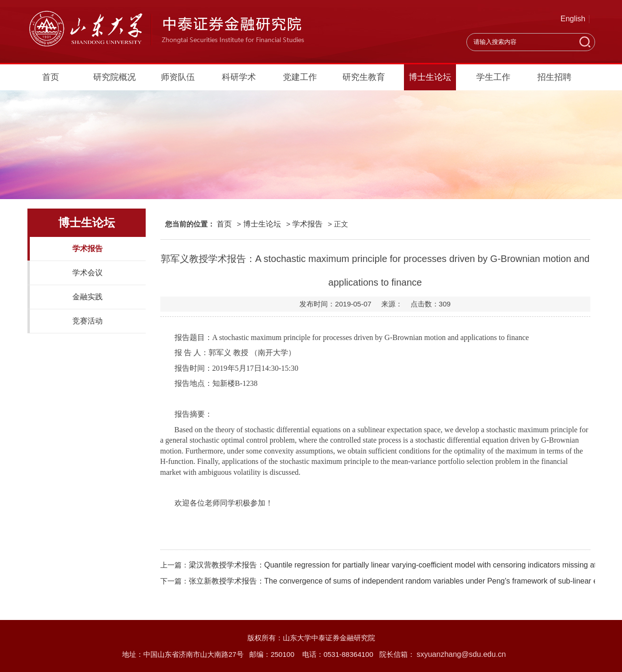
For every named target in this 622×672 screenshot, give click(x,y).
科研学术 (239, 77)
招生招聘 (554, 77)
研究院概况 (114, 77)
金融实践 (88, 297)
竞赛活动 (88, 321)
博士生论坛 (430, 77)
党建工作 (300, 77)
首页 (51, 77)
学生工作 (493, 77)
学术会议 (88, 273)
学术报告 (88, 249)
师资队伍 (178, 77)
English (573, 19)
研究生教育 (364, 77)
